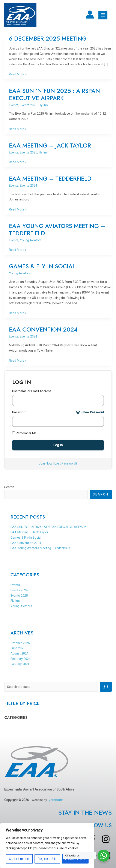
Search (9, 487)
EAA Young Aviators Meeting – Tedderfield (57, 230)
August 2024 (19, 653)
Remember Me (24, 433)
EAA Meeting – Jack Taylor (50, 145)
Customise (19, 859)
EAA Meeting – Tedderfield (50, 179)
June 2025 (18, 648)
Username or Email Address (32, 391)
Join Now (45, 463)
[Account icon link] (90, 15)
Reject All (47, 859)
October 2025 (20, 643)
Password (19, 412)
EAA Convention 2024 (43, 330)
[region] (47, 846)
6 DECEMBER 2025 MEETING (48, 39)
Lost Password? (66, 463)
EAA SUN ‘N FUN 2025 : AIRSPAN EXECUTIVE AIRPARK (54, 94)
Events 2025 (29, 105)
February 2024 (20, 659)
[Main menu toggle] (103, 15)
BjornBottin (56, 800)
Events (14, 105)
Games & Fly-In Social (42, 266)
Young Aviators (31, 240)
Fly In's (43, 105)
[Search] (106, 687)
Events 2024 (29, 186)
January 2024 (20, 664)
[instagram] (106, 839)
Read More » (18, 74)
